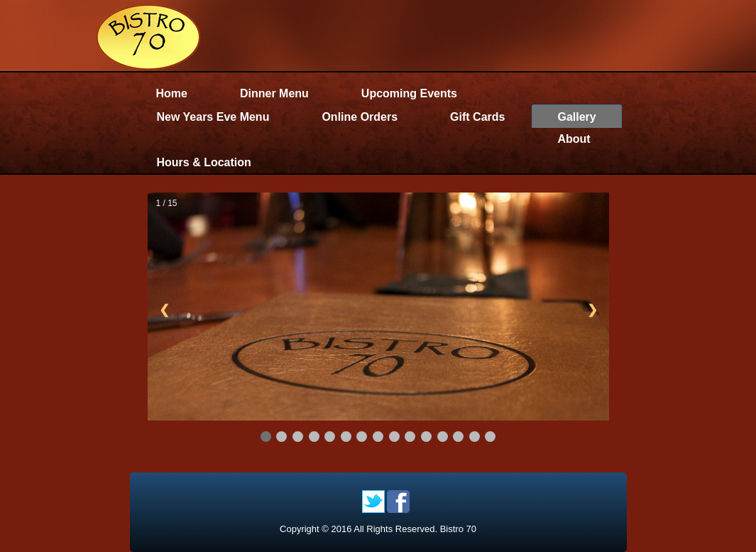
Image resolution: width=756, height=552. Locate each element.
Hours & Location (204, 162)
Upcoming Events (409, 93)
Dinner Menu (274, 93)
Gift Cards (477, 117)
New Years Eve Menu (213, 117)
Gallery (576, 117)
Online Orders (360, 117)
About (574, 139)
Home (172, 93)
